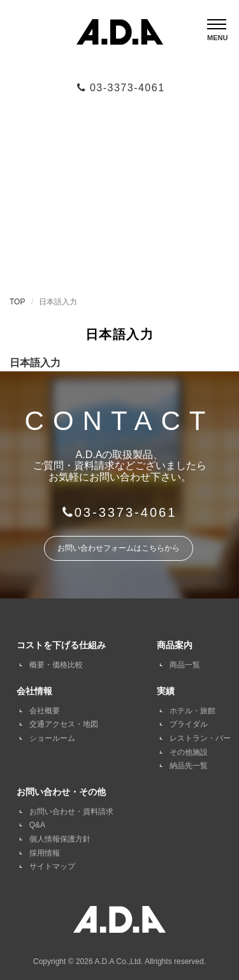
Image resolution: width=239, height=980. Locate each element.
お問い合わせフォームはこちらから (119, 548)
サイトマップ (52, 866)
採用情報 (45, 853)
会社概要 (45, 711)
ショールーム (52, 738)
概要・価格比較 (56, 665)
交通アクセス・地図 (64, 724)
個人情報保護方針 (60, 839)
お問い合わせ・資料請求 (71, 812)
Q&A (37, 825)
